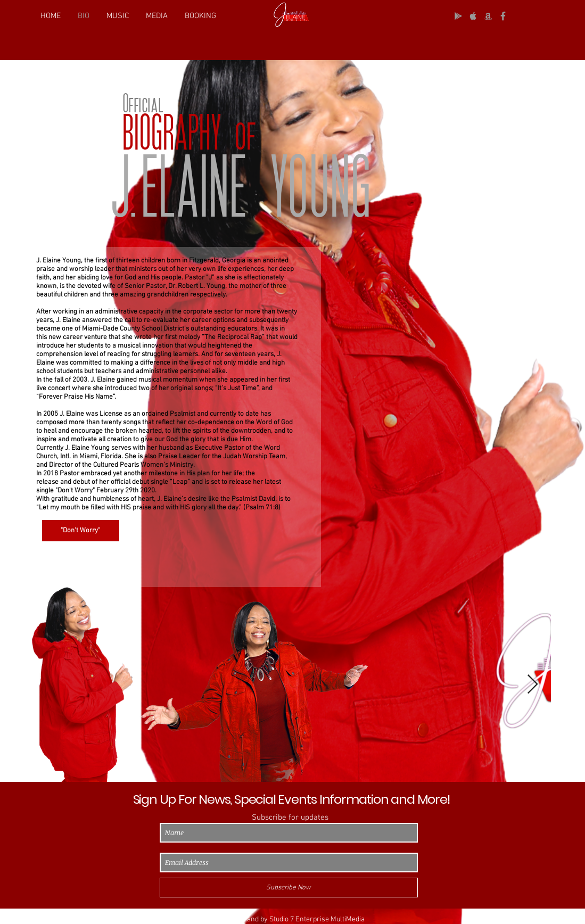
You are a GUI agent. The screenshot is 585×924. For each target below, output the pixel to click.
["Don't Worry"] (81, 531)
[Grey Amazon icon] (488, 16)
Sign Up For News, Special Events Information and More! (291, 799)
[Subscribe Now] (289, 888)
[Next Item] (533, 685)
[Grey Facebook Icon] (503, 16)
